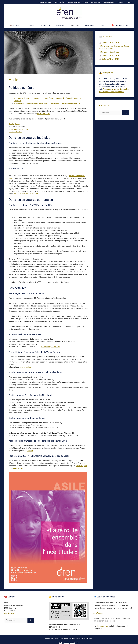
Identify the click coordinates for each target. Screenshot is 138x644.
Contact (30, 451)
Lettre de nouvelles (74, 2)
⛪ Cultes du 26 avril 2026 (109, 43)
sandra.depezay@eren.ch (18, 129)
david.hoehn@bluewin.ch (50, 347)
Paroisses (33, 25)
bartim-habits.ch (26, 367)
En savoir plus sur (27, 194)
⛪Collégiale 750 (16, 25)
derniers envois (102, 626)
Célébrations (47, 25)
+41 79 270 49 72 (15, 132)
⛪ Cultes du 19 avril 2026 (109, 56)
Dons (105, 25)
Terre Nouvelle (59, 2)
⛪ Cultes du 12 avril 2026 (109, 59)
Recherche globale (45, 2)
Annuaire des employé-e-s (92, 2)
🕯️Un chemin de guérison (109, 52)
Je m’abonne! (99, 613)
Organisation (92, 25)
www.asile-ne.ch (43, 114)
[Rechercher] (126, 113)
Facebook (121, 2)
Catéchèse (62, 25)
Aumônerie (77, 25)
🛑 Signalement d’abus (120, 25)
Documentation (109, 2)
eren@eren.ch (9, 613)
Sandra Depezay (15, 124)
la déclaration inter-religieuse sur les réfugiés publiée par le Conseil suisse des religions (47, 103)
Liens (130, 2)
